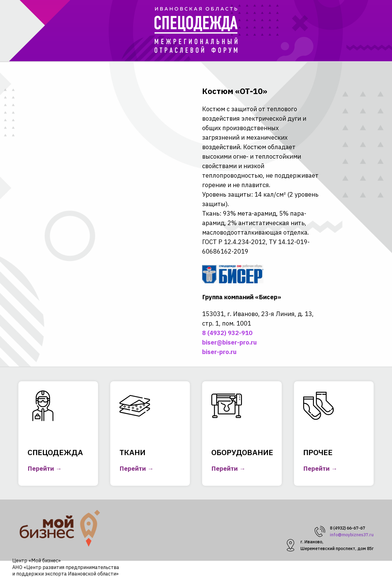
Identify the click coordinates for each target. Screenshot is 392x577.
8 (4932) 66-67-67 (347, 528)
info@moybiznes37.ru (352, 535)
